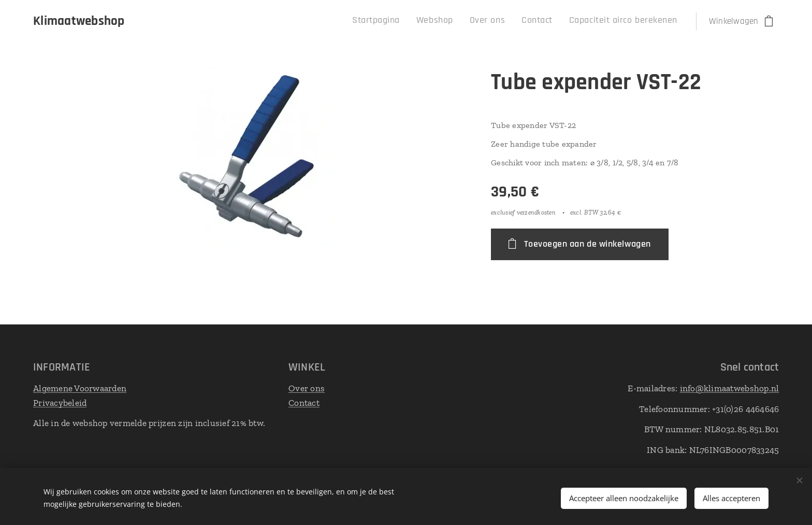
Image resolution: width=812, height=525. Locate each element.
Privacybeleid (60, 402)
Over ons (307, 388)
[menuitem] (607, 21)
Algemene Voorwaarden (80, 388)
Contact (304, 402)
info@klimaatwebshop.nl (729, 388)
